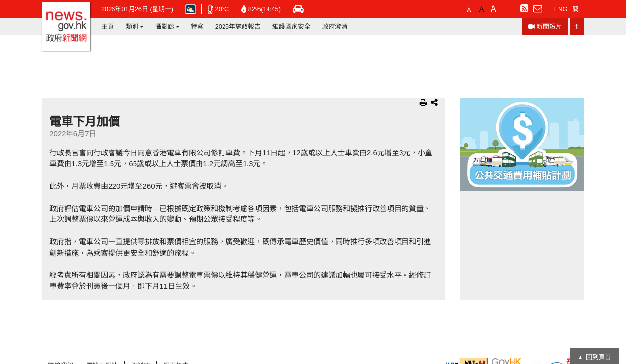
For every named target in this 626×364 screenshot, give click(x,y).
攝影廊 (165, 27)
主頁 (108, 27)
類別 (132, 27)
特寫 (197, 27)
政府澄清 (335, 27)
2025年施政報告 (238, 27)
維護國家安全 (291, 27)
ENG (561, 9)
